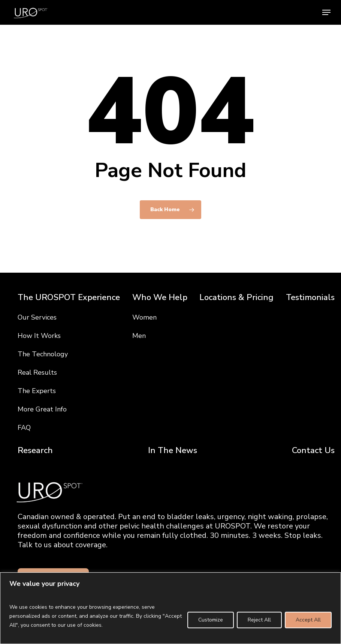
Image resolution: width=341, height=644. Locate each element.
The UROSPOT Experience (69, 298)
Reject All (259, 620)
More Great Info (42, 409)
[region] (170, 608)
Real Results (37, 372)
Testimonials (310, 298)
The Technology (43, 354)
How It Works (39, 336)
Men (139, 336)
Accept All (308, 620)
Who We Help (160, 298)
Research (35, 451)
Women (144, 317)
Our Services (37, 317)
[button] (326, 12)
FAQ (24, 428)
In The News (173, 451)
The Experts (37, 391)
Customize (211, 620)
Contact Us (313, 451)
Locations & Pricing (236, 298)
